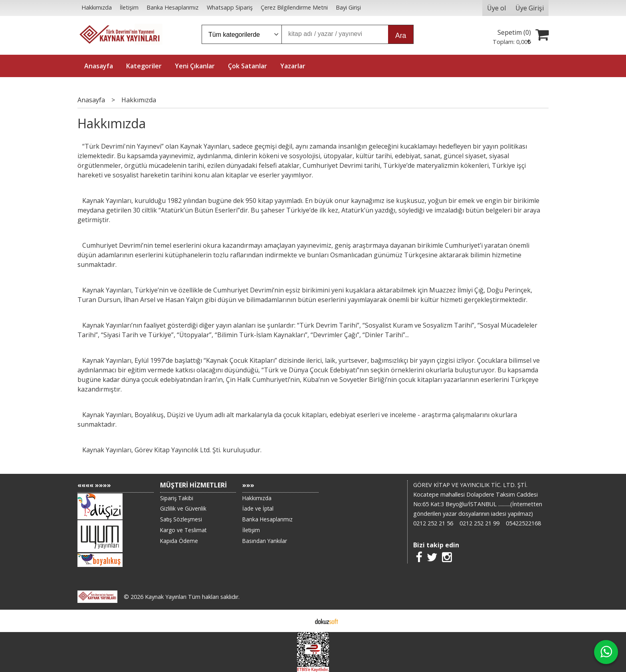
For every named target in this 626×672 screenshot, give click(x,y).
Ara (401, 36)
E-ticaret (300, 621)
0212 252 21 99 (479, 523)
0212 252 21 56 (433, 523)
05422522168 (523, 523)
